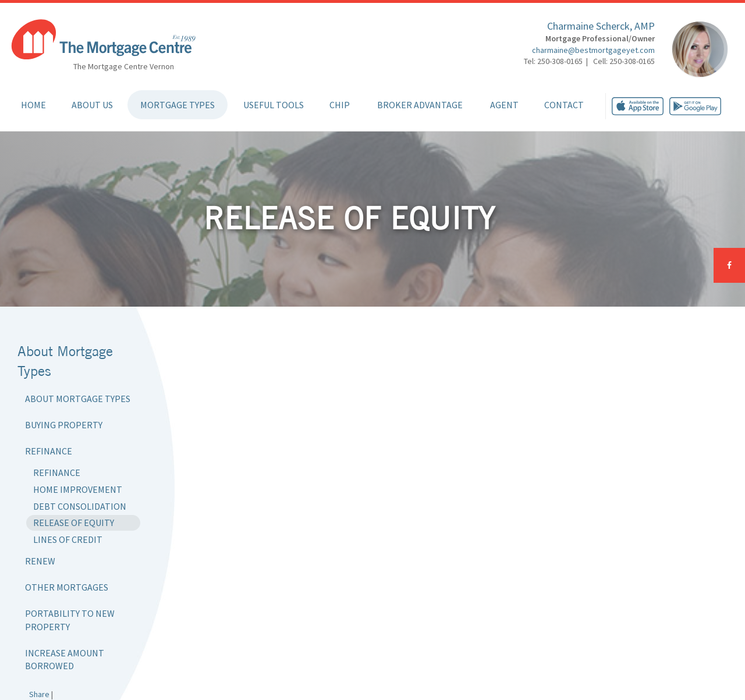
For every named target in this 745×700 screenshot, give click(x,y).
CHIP (340, 105)
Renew (40, 561)
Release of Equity (74, 523)
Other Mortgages (67, 587)
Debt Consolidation (80, 506)
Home (33, 105)
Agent (504, 105)
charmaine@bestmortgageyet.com (593, 50)
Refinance (49, 451)
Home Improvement (78, 489)
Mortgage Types (178, 105)
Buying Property (64, 425)
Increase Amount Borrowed (65, 660)
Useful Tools (274, 105)
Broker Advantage (420, 105)
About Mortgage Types (78, 399)
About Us (92, 105)
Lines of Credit (68, 539)
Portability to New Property (70, 620)
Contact (564, 105)
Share (39, 694)
